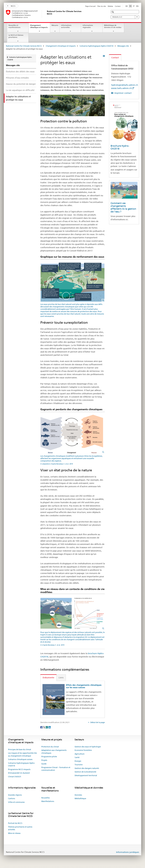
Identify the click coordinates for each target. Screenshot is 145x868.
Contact (118, 6)
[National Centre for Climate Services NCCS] (46, 14)
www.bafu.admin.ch (121, 88)
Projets (44, 760)
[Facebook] (42, 727)
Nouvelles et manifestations (14, 26)
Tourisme (79, 765)
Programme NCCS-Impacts (19, 769)
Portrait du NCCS (15, 823)
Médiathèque (80, 798)
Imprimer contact (123, 93)
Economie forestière (83, 750)
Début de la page (97, 722)
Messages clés (123, 46)
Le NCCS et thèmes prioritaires (16, 36)
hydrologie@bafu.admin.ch (125, 85)
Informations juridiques (128, 852)
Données (78, 795)
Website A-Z (125, 17)
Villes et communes (16, 802)
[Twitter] (44, 727)
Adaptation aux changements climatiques (54, 752)
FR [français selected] (130, 6)
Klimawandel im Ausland (19, 773)
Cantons (12, 798)
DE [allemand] (127, 6)
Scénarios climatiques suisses (20, 759)
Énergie (78, 761)
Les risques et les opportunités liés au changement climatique (22, 754)
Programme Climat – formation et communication (56, 769)
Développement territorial (86, 775)
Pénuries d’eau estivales (17, 78)
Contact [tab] (115, 58)
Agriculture (80, 754)
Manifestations (48, 801)
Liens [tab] (61, 678)
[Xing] (47, 727)
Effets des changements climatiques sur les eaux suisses (84, 686)
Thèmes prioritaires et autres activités (20, 828)
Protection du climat (50, 747)
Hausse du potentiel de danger (21, 84)
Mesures (55, 25)
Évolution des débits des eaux (20, 71)
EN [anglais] (137, 6)
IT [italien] (134, 6)
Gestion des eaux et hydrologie (88, 747)
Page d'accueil (90, 6)
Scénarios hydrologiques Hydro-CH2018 (97, 46)
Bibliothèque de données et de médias (113, 26)
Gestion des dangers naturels (87, 768)
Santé (77, 757)
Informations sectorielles (66, 26)
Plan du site (102, 6)
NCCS (11, 6)
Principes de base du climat (20, 749)
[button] (113, 12)
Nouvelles (46, 798)
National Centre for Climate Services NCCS (24, 46)
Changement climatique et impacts (40, 27)
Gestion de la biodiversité (85, 772)
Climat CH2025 (15, 777)
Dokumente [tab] (48, 678)
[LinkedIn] (50, 727)
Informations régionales (88, 26)
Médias (110, 6)
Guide (44, 764)
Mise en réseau (14, 833)
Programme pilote (49, 756)
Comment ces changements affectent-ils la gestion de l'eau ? (123, 207)
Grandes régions (15, 795)
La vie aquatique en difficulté (20, 90)
